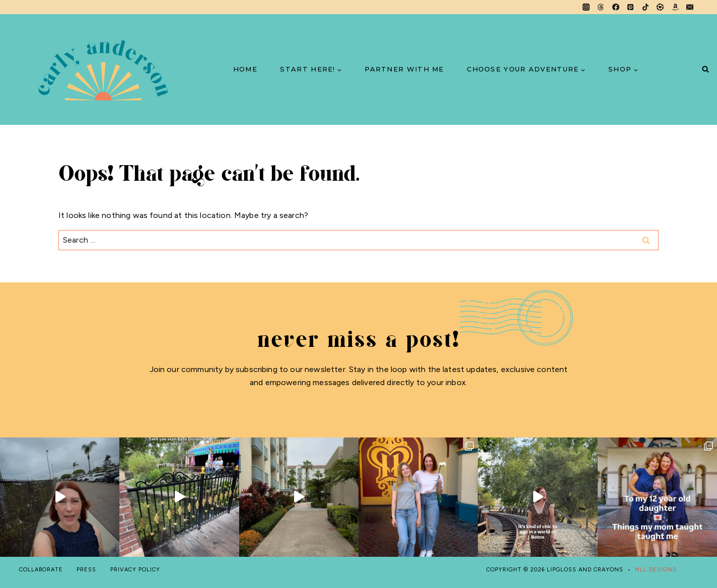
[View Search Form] (705, 70)
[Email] (690, 7)
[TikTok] (646, 7)
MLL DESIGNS (656, 570)
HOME (245, 69)
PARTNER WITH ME (404, 69)
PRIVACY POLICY (135, 570)
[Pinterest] (630, 7)
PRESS (86, 570)
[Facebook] (616, 7)
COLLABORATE (41, 570)
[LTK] (660, 7)
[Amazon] (675, 7)
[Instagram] (586, 7)
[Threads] (601, 7)
